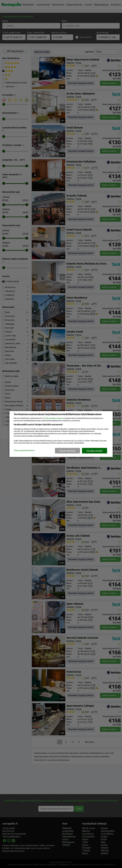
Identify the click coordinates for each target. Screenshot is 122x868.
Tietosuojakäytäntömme (24, 451)
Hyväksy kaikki (95, 451)
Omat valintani (67, 451)
